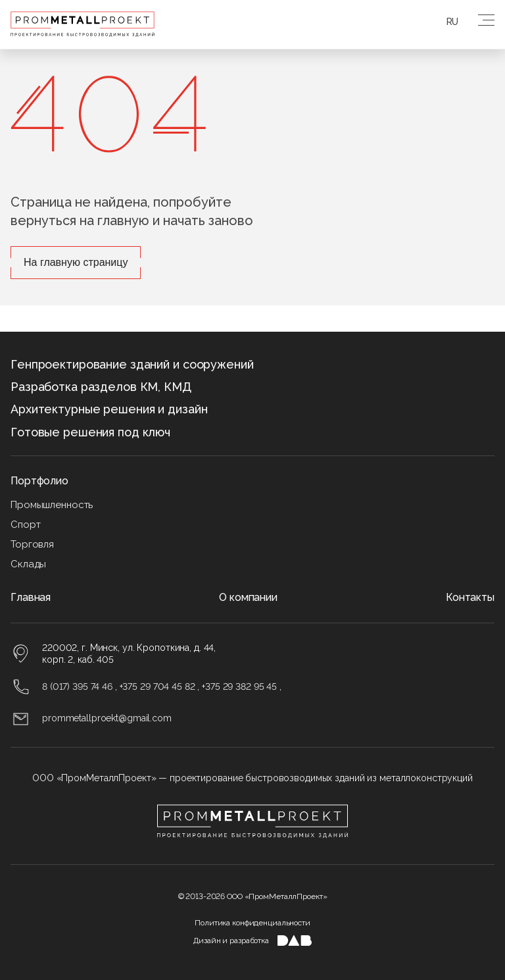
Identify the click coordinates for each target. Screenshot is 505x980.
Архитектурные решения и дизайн (109, 409)
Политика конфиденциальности (252, 923)
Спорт (25, 525)
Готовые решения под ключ (90, 432)
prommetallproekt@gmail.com (107, 718)
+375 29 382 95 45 (239, 686)
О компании (248, 597)
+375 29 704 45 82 (157, 686)
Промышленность (52, 505)
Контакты (470, 597)
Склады (28, 564)
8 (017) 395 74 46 (77, 686)
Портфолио (39, 481)
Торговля (32, 544)
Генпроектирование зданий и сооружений (132, 364)
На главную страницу (76, 262)
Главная (31, 597)
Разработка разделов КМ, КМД (101, 387)
